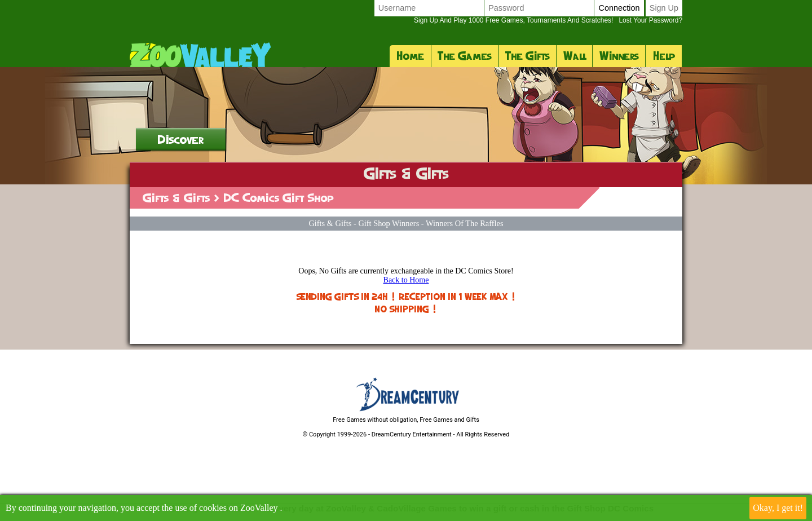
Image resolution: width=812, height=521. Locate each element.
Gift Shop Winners (389, 289)
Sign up (664, 8)
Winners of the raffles (465, 289)
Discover (181, 205)
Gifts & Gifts (176, 264)
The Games (465, 56)
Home (410, 56)
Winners (619, 56)
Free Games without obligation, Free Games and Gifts (406, 486)
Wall (575, 56)
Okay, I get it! (778, 508)
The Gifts (528, 56)
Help (664, 56)
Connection (619, 8)
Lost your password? (548, 20)
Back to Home (406, 346)
